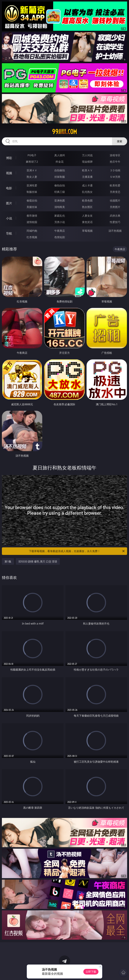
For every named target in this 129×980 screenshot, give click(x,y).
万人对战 (87, 155)
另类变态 (115, 192)
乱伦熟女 (87, 192)
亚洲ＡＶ (32, 170)
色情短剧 (60, 237)
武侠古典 (115, 216)
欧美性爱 (115, 185)
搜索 (120, 141)
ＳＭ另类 (115, 177)
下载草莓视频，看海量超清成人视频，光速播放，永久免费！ (77, 551)
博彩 (9, 158)
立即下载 (91, 972)
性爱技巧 (115, 222)
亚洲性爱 (32, 185)
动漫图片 (115, 200)
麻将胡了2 (32, 162)
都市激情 (32, 216)
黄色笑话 (87, 222)
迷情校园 (32, 222)
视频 (9, 173)
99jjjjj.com (64, 132)
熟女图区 (87, 207)
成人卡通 (87, 185)
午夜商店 (60, 231)
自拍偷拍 (60, 170)
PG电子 (32, 155)
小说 (9, 218)
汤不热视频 (115, 231)
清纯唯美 (60, 207)
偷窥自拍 (32, 200)
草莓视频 (87, 231)
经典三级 (60, 192)
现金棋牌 (87, 162)
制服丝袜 (32, 192)
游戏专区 (115, 155)
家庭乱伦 (60, 216)
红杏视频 (32, 237)
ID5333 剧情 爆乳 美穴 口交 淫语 (38, 561)
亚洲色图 (60, 200)
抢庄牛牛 (115, 162)
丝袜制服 (60, 177)
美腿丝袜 (32, 207)
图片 (9, 203)
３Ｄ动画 (115, 170)
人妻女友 (87, 216)
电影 (9, 188)
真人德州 (60, 155)
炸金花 (60, 162)
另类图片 (115, 207)
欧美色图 (87, 200)
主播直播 (87, 177)
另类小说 (60, 222)
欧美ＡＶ (87, 170)
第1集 (8, 561)
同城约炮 (32, 231)
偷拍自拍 (60, 185)
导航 (9, 233)
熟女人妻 (32, 177)
